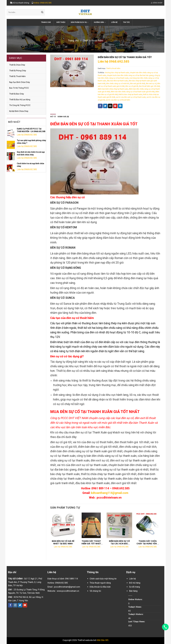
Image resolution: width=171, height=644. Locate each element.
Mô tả (53, 117)
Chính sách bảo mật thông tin (103, 579)
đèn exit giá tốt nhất (137, 83)
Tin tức (127, 22)
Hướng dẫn (100, 22)
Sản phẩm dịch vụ (80, 22)
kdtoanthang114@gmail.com (110, 493)
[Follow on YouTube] (25, 605)
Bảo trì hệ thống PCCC (19, 88)
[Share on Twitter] (105, 106)
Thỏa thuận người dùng (100, 583)
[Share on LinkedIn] (120, 106)
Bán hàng (133, 591)
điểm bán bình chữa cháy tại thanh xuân (113, 89)
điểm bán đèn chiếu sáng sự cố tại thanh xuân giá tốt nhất (133, 92)
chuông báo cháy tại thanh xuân (117, 73)
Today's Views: (135, 607)
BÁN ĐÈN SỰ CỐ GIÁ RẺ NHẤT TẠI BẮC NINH (63, 542)
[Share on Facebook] (100, 106)
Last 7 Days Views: (137, 622)
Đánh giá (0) (63, 117)
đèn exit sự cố (151, 83)
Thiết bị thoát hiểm (93, 41)
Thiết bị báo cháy (17, 94)
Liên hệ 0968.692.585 (27, 135)
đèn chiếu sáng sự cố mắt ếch (118, 83)
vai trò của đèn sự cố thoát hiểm (118, 100)
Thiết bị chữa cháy (17, 65)
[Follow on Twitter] (20, 605)
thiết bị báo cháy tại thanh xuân (130, 94)
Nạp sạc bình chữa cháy (20, 82)
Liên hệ (114, 22)
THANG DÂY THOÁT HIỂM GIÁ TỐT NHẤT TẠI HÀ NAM (91, 543)
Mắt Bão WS (103, 640)
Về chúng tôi (95, 591)
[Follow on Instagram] (15, 605)
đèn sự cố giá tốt (132, 86)
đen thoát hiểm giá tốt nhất (149, 86)
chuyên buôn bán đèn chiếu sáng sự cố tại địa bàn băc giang (130, 75)
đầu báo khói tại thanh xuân (117, 81)
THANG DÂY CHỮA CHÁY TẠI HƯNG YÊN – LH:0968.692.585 (148, 543)
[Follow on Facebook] (10, 605)
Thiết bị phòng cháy (18, 71)
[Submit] (42, 12)
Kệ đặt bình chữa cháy (19, 111)
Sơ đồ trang (134, 587)
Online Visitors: (136, 599)
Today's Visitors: (136, 614)
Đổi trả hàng (135, 583)
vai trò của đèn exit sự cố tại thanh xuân (131, 97)
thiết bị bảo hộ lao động (20, 100)
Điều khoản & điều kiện (100, 587)
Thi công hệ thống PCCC (20, 105)
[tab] (53, 117)
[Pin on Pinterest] (115, 106)
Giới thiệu (61, 22)
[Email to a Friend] (110, 106)
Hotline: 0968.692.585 (42, 3)
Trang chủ (46, 22)
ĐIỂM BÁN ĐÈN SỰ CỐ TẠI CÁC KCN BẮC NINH (119, 543)
